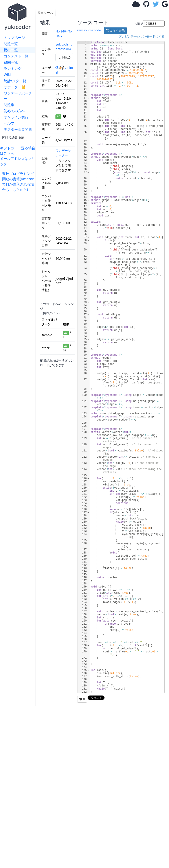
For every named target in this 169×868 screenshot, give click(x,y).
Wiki (7, 75)
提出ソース (45, 12)
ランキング (13, 68)
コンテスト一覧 (16, 56)
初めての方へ (14, 111)
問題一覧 (11, 44)
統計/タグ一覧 (15, 81)
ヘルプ (9, 123)
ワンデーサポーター (18, 96)
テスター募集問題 (18, 129)
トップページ (14, 38)
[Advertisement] (19, 258)
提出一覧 (11, 50)
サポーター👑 (15, 87)
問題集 (9, 105)
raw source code (89, 30)
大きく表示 (115, 31)
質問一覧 (11, 62)
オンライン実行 (16, 117)
